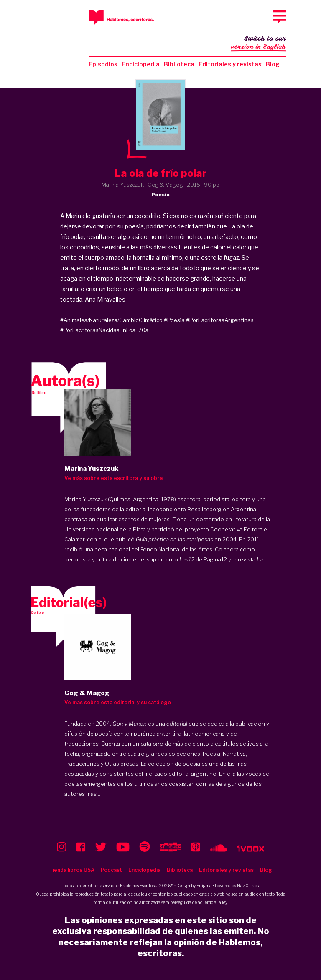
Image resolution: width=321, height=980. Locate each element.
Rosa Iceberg (204, 509)
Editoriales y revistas (230, 64)
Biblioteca (179, 64)
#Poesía (174, 320)
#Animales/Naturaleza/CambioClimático (111, 320)
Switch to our (259, 43)
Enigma (204, 886)
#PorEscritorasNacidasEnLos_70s (104, 330)
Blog (273, 64)
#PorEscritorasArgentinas (220, 320)
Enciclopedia (141, 64)
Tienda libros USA (72, 870)
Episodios (103, 64)
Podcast (111, 870)
